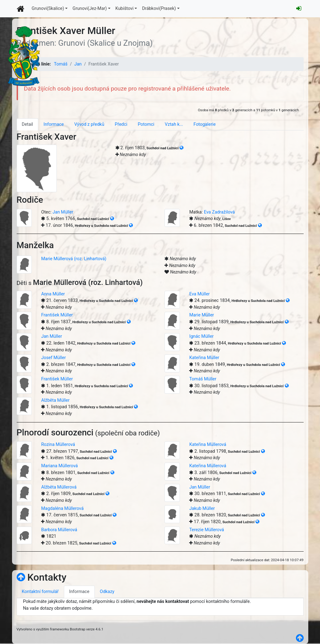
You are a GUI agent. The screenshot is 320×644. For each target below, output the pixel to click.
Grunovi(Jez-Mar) (90, 8)
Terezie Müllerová (206, 530)
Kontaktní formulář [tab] (40, 592)
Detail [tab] (28, 124)
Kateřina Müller (204, 358)
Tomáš (61, 64)
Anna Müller (53, 294)
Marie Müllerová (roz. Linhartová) (74, 259)
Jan (78, 64)
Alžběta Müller (55, 400)
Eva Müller (199, 294)
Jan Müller (63, 212)
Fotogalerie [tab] (205, 124)
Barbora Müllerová (59, 530)
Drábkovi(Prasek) (159, 8)
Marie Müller (202, 315)
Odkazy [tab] (107, 592)
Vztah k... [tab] (174, 124)
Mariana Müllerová (59, 466)
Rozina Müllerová (58, 445)
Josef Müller (53, 358)
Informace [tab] (54, 124)
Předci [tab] (121, 124)
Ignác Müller (201, 336)
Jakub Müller (202, 508)
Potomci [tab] (146, 124)
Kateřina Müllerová (208, 445)
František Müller (57, 315)
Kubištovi (125, 8)
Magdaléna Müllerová (62, 508)
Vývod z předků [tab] (89, 124)
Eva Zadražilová (219, 212)
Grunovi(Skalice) (48, 8)
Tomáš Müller (203, 379)
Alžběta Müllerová (59, 487)
